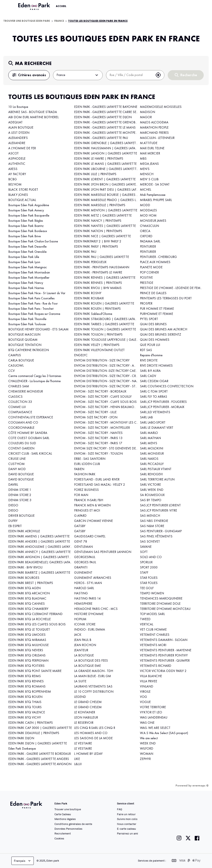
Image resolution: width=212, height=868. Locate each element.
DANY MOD (17, 469)
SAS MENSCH (150, 516)
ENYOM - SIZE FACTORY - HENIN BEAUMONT (106, 407)
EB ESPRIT (15, 526)
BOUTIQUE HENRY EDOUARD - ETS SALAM (38, 330)
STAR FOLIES (149, 578)
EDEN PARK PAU (85, 252)
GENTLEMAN (83, 547)
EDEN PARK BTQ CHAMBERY (28, 609)
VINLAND (147, 687)
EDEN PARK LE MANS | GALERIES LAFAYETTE (105, 164)
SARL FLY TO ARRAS (154, 397)
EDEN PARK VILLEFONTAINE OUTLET (99, 350)
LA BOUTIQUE (84, 656)
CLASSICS (15, 397)
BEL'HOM (15, 185)
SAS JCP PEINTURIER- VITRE (158, 511)
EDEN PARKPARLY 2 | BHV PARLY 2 (98, 242)
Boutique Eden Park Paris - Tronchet (31, 309)
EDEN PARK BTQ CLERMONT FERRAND (35, 614)
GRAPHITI (81, 568)
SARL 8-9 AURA (150, 371)
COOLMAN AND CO (23, 423)
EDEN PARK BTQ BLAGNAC (27, 599)
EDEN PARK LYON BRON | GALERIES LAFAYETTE (108, 185)
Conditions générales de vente (73, 824)
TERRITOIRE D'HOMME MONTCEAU (165, 609)
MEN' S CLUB (149, 179)
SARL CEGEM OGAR (154, 381)
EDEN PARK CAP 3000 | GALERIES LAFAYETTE (40, 728)
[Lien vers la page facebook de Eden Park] (197, 838)
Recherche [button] (186, 75)
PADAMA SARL (150, 242)
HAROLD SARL (84, 588)
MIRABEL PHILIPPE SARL (156, 200)
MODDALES (148, 211)
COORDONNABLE (21, 428)
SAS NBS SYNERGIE (154, 521)
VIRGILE (145, 692)
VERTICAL (147, 625)
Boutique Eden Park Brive (25, 236)
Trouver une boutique (68, 809)
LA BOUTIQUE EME (87, 666)
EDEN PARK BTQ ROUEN (25, 697)
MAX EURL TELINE (152, 148)
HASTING (81, 594)
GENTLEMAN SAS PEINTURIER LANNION (103, 552)
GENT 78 (81, 542)
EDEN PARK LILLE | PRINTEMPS (95, 174)
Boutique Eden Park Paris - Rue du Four (33, 304)
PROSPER (146, 304)
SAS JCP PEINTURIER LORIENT (160, 506)
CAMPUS (15, 355)
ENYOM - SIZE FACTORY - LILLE (95, 412)
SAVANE (146, 547)
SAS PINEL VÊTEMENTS (156, 537)
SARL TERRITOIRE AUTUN (157, 480)
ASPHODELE (17, 159)
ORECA (145, 231)
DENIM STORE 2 (20, 495)
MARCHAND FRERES (154, 133)
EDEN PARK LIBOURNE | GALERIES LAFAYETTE (106, 169)
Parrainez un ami (128, 833)
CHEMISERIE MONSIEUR (26, 392)
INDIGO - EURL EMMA (90, 630)
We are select (149, 738)
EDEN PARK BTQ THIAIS (25, 702)
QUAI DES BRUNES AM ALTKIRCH (164, 330)
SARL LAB (146, 418)
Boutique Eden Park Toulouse (27, 324)
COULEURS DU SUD (22, 443)
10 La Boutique (18, 107)
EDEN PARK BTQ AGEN (24, 588)
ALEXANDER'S (18, 138)
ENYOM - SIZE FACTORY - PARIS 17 (98, 443)
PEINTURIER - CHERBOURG (158, 257)
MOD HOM (148, 216)
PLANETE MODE (151, 267)
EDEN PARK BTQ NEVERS (26, 650)
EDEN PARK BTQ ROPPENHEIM (30, 692)
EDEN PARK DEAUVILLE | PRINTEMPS (34, 733)
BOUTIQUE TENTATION (25, 345)
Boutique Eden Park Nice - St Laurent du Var (37, 293)
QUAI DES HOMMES (155, 340)
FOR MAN (81, 495)
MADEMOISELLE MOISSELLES (161, 107)
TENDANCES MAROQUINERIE (161, 599)
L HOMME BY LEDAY (88, 754)
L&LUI (78, 764)
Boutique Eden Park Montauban (29, 273)
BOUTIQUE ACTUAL (22, 200)
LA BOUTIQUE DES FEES (91, 661)
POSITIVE (146, 278)
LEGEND (80, 697)
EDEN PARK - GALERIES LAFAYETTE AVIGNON (40, 764)
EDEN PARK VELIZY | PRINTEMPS (97, 345)
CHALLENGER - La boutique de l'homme (34, 381)
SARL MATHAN (150, 438)
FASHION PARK (85, 474)
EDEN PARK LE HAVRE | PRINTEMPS (99, 159)
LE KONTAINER (85, 713)
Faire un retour (126, 814)
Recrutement (63, 833)
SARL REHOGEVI (151, 474)
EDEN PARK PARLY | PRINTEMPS (96, 247)
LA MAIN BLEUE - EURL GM (93, 676)
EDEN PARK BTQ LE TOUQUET (29, 630)
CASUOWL (16, 366)
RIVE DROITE (149, 361)
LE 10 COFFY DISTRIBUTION (94, 692)
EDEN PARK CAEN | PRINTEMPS (31, 723)
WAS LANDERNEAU (154, 718)
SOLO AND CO (151, 557)
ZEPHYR (145, 759)
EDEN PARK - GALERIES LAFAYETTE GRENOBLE (106, 123)
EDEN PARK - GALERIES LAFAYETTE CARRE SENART (109, 112)
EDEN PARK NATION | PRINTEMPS (98, 231)
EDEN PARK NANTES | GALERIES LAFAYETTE (105, 226)
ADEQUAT (15, 123)
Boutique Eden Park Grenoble (27, 252)
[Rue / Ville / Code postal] (129, 75)
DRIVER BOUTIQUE (21, 516)
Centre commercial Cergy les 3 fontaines (35, 376)
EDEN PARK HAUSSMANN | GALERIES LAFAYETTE (109, 148)
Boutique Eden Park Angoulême (29, 205)
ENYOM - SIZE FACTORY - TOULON (98, 454)
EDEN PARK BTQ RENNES (26, 681)
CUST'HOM (16, 464)
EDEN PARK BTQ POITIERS (26, 666)
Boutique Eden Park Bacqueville (29, 216)
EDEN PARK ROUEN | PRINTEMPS (97, 309)
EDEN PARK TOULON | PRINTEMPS (98, 335)
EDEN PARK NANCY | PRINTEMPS (98, 221)
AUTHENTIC (17, 164)
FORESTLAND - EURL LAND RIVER (97, 480)
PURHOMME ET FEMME (157, 314)
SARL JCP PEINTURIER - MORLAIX (162, 407)
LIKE (77, 759)
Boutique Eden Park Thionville (27, 319)
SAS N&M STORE (152, 526)
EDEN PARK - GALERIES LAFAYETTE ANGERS (39, 759)
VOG (143, 697)
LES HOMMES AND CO (91, 733)
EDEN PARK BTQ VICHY (25, 718)
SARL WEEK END (152, 490)
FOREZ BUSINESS (86, 490)
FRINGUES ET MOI (87, 511)
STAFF (144, 573)
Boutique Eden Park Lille (24, 257)
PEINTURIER (148, 247)
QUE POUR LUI (150, 345)
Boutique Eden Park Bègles (26, 221)
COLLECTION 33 (20, 402)
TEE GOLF (147, 588)
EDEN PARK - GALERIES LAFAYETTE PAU (101, 138)
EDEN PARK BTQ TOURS (25, 707)
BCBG (13, 179)
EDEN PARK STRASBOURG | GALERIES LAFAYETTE (109, 319)
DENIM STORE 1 (20, 490)
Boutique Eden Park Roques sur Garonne (35, 314)
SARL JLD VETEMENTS (155, 412)
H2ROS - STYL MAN (88, 583)
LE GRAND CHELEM (88, 702)
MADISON (148, 112)
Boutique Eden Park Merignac (28, 267)
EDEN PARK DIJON (21, 738)
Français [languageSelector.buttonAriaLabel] (23, 861)
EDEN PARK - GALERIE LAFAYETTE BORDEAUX (40, 754)
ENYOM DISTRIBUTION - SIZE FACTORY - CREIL (107, 376)
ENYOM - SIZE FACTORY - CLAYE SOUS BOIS (105, 402)
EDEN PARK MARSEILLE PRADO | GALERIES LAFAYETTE (112, 200)
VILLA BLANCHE (151, 676)
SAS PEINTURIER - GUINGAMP (161, 531)
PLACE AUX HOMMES (155, 262)
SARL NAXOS (149, 459)
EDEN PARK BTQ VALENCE (27, 713)
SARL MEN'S (149, 443)
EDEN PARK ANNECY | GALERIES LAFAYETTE (39, 552)
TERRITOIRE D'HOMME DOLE (160, 604)
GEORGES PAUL (85, 562)
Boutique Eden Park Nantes (26, 288)
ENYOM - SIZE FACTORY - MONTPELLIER (102, 428)
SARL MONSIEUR (152, 454)
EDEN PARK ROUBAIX (89, 299)
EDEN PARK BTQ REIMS (25, 676)
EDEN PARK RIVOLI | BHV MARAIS (98, 288)
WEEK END (148, 744)
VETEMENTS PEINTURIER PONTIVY (164, 656)
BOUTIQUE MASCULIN (24, 335)
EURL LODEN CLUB (87, 464)
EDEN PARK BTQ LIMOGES (27, 635)
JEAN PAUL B (83, 640)
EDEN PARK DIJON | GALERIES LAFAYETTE (38, 744)
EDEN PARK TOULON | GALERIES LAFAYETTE (105, 330)
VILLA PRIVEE (149, 681)
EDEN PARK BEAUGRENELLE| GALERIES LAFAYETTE (43, 562)
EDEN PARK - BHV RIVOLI (25, 568)
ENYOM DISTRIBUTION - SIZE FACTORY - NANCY (109, 381)
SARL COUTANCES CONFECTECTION (167, 386)
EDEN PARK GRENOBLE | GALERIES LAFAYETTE (107, 143)
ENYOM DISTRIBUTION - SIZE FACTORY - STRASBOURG (113, 386)
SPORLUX (146, 562)
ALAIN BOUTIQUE (21, 128)
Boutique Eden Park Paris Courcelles (31, 299)
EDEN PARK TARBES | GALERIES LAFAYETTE (104, 324)
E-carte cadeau (126, 829)
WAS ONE (147, 723)
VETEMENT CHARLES (155, 635)
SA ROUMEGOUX (152, 495)
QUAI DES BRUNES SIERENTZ (161, 335)
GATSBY (80, 526)
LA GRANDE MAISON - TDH (94, 671)
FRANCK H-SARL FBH (89, 500)
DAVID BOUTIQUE (21, 474)
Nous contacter (127, 824)
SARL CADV (148, 376)
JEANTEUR (81, 650)
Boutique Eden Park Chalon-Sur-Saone (33, 242)
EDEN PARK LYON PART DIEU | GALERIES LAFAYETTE (110, 190)
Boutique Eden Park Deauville (27, 247)
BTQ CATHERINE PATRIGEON (29, 350)
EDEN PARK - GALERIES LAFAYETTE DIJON (103, 117)
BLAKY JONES (18, 195)
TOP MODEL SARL (152, 614)
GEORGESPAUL (85, 557)
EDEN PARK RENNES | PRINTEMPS (98, 283)
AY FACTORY (17, 174)
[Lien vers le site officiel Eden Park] (35, 6)
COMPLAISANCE (20, 412)
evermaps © (201, 786)
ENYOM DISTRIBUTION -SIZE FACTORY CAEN (106, 371)
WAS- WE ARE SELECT (155, 728)
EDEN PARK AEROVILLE (24, 531)
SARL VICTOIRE (150, 485)
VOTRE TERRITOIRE (153, 707)
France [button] (78, 75)
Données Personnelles (68, 829)
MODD (145, 205)
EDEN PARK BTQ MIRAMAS (27, 640)
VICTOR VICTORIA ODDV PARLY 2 (163, 671)
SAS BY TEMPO (151, 500)
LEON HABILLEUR (86, 718)
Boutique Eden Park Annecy (26, 211)
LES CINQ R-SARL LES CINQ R (95, 728)
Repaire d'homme (151, 355)
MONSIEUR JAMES (153, 221)
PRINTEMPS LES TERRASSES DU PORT (166, 299)
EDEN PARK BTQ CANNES (26, 604)
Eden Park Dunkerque (22, 749)
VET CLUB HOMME (153, 630)
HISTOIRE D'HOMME (89, 614)
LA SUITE (80, 681)
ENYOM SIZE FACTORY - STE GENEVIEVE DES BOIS (110, 449)
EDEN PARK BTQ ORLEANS (27, 656)
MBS (143, 159)
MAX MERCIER (150, 154)
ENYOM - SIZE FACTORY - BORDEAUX (100, 392)
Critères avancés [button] (29, 75)
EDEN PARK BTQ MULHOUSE (28, 645)
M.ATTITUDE (149, 143)
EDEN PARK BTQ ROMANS (27, 687)
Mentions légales (65, 819)
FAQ (120, 809)
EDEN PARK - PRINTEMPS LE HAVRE (98, 273)
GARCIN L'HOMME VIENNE (93, 521)
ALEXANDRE (17, 143)
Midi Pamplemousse (153, 195)
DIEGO (13, 506)
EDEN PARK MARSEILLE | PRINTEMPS (100, 205)
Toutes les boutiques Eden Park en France (98, 21)
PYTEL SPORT (149, 319)
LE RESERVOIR (84, 723)
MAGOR (146, 117)
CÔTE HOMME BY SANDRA (28, 433)
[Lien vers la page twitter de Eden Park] (188, 838)
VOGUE (145, 702)
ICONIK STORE (85, 625)
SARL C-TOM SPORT (154, 392)
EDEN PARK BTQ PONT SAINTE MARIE (35, 671)
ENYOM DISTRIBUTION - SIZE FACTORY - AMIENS (109, 366)
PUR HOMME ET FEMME (157, 309)
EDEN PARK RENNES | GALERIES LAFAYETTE (105, 278)
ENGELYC (81, 355)
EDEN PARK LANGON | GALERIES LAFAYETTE (106, 154)
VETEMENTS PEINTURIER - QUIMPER (165, 661)
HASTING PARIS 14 (87, 599)
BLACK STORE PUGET (23, 190)
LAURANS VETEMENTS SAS (93, 687)
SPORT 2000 (149, 568)
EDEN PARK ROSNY (88, 293)
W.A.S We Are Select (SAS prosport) (164, 733)
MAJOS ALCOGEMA (154, 123)
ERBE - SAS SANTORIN (90, 459)
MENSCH (147, 174)
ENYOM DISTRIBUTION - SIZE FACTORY (102, 361)
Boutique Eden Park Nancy (26, 283)
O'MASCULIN (149, 226)
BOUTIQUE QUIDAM (23, 340)
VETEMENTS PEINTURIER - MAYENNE (166, 650)
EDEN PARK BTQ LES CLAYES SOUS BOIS (37, 625)
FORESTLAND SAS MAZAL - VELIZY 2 (100, 485)
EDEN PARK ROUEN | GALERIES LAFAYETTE (104, 304)
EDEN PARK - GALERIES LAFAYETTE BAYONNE (106, 107)
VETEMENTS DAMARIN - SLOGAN (164, 640)
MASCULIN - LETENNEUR (157, 138)
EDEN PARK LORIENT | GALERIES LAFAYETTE (105, 179)
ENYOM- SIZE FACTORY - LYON (96, 418)
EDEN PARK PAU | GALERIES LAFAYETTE (102, 257)
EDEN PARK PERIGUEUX (90, 262)
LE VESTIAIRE (83, 744)
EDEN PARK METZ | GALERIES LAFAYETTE (103, 216)
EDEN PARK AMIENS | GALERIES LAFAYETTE (39, 537)
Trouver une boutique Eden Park (27, 21)
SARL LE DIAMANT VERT (157, 428)
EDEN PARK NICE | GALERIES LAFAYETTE (102, 236)
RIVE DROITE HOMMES (156, 366)
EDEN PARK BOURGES (24, 578)
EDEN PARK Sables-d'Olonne (93, 314)
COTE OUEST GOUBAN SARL (29, 438)
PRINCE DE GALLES (153, 293)
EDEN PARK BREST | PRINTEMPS (31, 583)
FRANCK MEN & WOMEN (92, 506)
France (59, 21)
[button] (158, 75)
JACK (78, 635)
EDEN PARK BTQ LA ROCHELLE (30, 619)
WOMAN (147, 754)
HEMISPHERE (83, 604)
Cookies (59, 838)
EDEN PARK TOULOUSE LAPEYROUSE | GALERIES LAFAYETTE (116, 340)
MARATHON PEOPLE (154, 128)
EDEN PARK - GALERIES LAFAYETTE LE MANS (105, 128)
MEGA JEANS (149, 164)
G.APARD (80, 516)
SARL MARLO (149, 433)
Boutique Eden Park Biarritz (26, 226)
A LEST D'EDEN (19, 133)
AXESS (13, 169)
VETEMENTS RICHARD (156, 666)
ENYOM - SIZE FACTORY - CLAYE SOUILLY (103, 397)
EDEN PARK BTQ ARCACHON (29, 594)
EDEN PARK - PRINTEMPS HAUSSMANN (102, 267)
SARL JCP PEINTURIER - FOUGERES (163, 402)
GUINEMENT (83, 573)
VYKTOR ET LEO (151, 713)
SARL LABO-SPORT (153, 423)
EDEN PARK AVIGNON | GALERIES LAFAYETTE (40, 557)
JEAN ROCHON (85, 645)
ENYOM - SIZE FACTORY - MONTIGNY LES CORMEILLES (113, 423)
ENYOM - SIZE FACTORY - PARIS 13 (98, 438)
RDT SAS (146, 350)
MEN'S (145, 169)
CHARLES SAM (19, 386)
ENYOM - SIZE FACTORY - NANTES (98, 433)
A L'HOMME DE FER (22, 148)
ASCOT (13, 154)
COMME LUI (17, 407)
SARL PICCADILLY (152, 464)
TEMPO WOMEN (152, 594)
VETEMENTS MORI (153, 645)
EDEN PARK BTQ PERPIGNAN (28, 661)
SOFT (144, 552)
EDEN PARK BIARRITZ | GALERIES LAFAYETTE (39, 573)
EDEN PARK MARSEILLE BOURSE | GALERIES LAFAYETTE (113, 195)
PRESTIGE (147, 283)
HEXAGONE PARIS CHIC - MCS (96, 609)
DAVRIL (13, 485)
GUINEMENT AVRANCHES (93, 578)
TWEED (145, 619)
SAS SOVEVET (150, 542)
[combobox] (129, 75)
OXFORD (146, 236)
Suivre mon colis (127, 819)
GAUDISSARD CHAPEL (90, 537)
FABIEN (79, 469)
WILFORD (147, 749)
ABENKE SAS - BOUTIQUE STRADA (33, 112)
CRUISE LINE (17, 459)
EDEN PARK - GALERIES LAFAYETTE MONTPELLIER (108, 133)
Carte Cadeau (63, 814)
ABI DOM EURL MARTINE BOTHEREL (33, 117)
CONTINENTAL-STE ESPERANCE (31, 418)
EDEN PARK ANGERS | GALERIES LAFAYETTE (39, 542)
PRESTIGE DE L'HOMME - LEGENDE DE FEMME (172, 288)
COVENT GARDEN (21, 449)
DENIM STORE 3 (20, 500)
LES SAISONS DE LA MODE (93, 738)
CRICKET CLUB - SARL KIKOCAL (30, 454)
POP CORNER (149, 273)
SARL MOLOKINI (152, 449)
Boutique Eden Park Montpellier (29, 278)
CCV (11, 371)
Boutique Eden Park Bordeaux (28, 231)
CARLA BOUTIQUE (21, 361)
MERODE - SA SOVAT (155, 185)
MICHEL (146, 190)
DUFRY (13, 521)
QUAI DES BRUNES (153, 324)
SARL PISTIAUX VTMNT (156, 469)
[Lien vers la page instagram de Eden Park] (179, 838)
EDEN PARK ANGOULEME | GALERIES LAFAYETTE (43, 547)
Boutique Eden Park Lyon (24, 262)
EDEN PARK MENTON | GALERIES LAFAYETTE (106, 211)
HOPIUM (80, 619)
